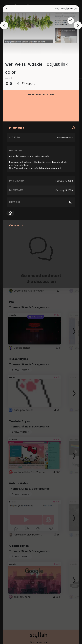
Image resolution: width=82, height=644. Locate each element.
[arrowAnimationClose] (4, 25)
